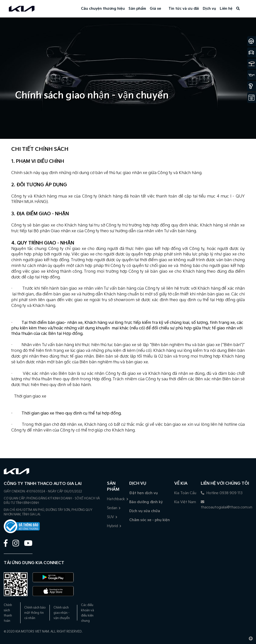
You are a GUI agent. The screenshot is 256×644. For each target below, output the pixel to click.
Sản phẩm (137, 9)
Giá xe (155, 9)
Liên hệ (226, 9)
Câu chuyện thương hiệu (103, 9)
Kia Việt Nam (185, 502)
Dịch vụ (209, 9)
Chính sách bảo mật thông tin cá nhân (35, 613)
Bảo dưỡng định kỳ (146, 502)
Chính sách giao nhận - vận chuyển (62, 613)
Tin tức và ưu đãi (184, 9)
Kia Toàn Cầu (185, 493)
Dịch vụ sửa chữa (145, 511)
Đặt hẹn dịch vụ (143, 493)
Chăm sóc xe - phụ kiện (149, 520)
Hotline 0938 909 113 (222, 493)
